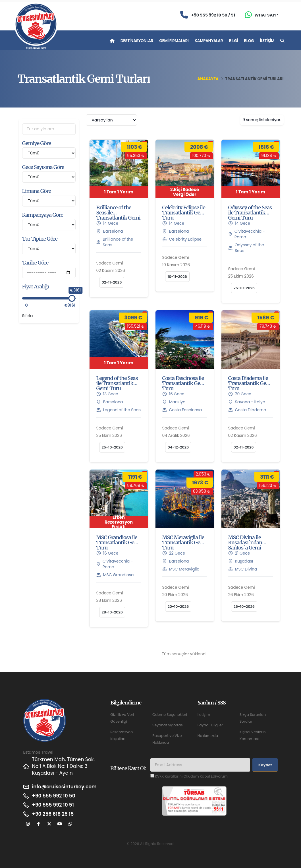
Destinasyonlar (137, 41)
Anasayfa (208, 79)
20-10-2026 (178, 606)
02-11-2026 (112, 282)
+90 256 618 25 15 (53, 814)
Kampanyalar (209, 41)
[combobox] (111, 120)
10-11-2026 (177, 277)
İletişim (267, 41)
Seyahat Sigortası (168, 725)
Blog (249, 41)
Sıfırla (28, 316)
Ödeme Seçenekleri (170, 715)
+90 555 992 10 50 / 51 (213, 15)
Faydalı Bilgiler (210, 725)
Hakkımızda (208, 736)
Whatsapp (266, 15)
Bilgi (233, 41)
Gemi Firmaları (174, 41)
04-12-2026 (178, 447)
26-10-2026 (244, 606)
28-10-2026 (112, 612)
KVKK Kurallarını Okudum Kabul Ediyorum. (192, 776)
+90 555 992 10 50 (54, 796)
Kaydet (265, 765)
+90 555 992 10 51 (53, 805)
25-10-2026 (244, 288)
